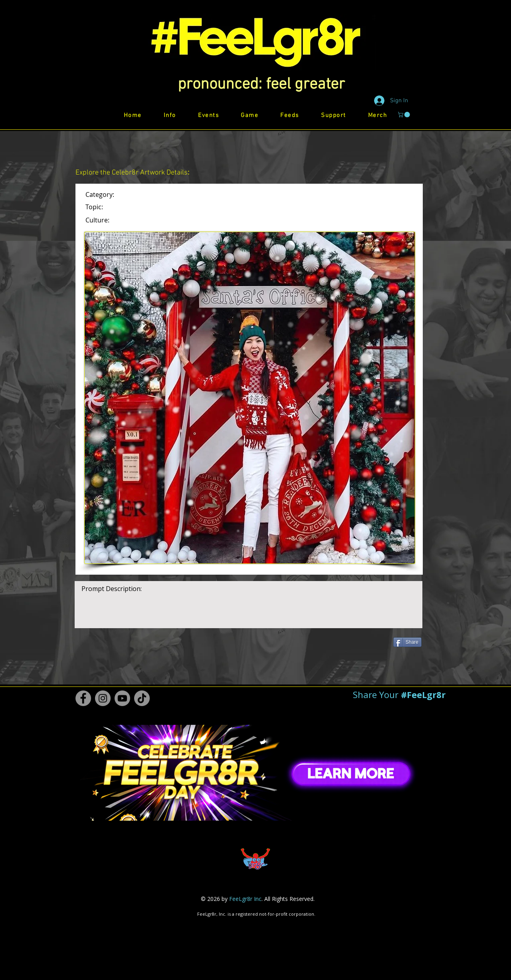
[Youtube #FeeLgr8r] (122, 698)
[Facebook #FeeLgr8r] (83, 698)
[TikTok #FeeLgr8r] (142, 698)
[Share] (407, 642)
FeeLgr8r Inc (245, 899)
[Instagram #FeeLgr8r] (103, 698)
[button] (261, 85)
